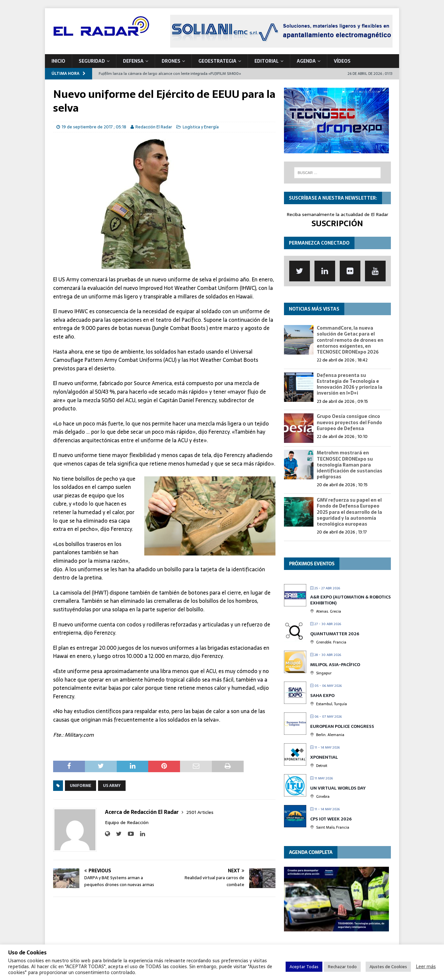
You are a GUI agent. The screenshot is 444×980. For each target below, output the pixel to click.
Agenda (306, 61)
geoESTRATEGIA (217, 61)
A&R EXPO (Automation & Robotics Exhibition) (351, 600)
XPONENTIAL (324, 757)
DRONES (171, 61)
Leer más (426, 967)
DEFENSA (133, 61)
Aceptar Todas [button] (304, 967)
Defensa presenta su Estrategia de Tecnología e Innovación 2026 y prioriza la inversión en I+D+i (350, 384)
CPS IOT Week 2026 (331, 819)
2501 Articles (200, 812)
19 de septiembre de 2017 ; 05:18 (94, 127)
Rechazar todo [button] (342, 967)
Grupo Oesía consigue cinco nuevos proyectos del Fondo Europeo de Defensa (349, 422)
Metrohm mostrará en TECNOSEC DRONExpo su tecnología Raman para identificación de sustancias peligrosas (350, 465)
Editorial (267, 61)
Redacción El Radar (154, 127)
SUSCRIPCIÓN (337, 223)
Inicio (58, 61)
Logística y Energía (201, 127)
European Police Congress (342, 726)
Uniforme (81, 786)
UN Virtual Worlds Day (338, 788)
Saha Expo (322, 696)
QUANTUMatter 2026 (335, 634)
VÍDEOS (342, 61)
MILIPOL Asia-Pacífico (335, 665)
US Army (112, 786)
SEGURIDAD (92, 61)
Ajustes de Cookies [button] (388, 967)
